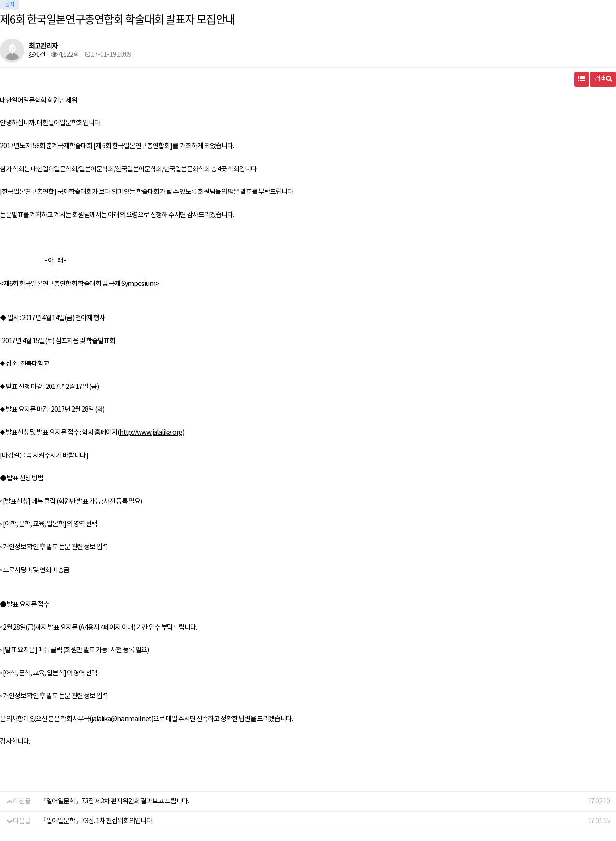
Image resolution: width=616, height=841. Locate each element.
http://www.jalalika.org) (152, 433)
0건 (37, 55)
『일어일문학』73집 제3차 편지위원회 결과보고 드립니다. (114, 802)
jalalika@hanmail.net (121, 719)
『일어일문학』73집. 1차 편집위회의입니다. (96, 821)
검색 (603, 79)
